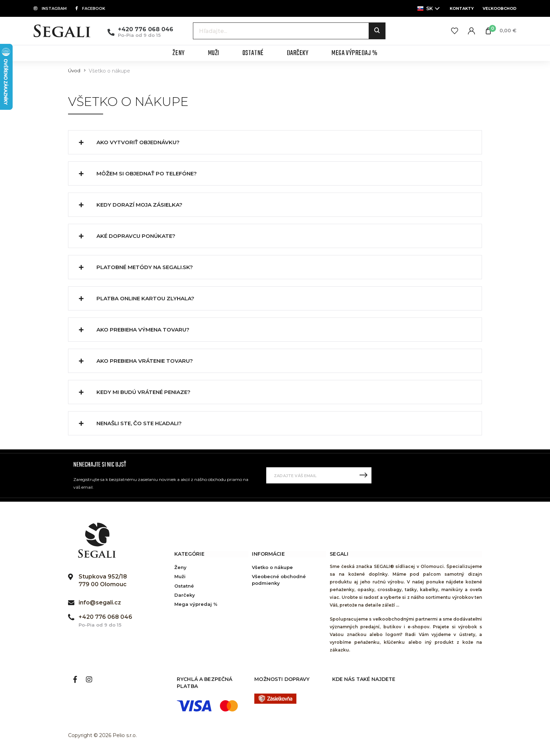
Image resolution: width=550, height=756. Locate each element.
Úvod (74, 71)
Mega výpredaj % (196, 604)
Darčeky (185, 595)
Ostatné (184, 586)
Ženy (180, 567)
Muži (180, 576)
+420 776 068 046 (146, 29)
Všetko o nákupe (272, 567)
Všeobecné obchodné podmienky (279, 580)
